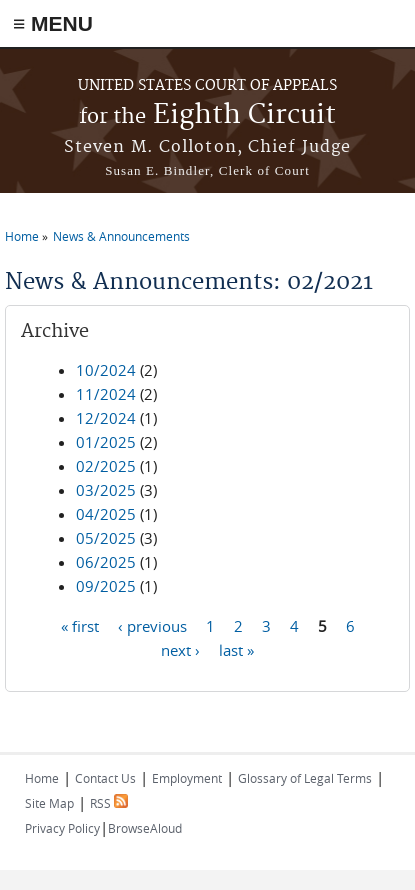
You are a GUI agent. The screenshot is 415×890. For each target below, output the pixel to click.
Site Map (49, 803)
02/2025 (106, 466)
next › (180, 649)
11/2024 (106, 394)
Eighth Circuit (207, 115)
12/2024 (106, 418)
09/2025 (106, 586)
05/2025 (106, 538)
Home (22, 236)
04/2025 (106, 514)
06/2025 (106, 562)
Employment (187, 778)
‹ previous (152, 625)
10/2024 (106, 370)
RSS (109, 803)
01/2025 (106, 442)
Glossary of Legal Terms (305, 778)
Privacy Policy (62, 828)
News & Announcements (121, 236)
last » (236, 649)
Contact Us (105, 778)
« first (80, 625)
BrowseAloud (145, 828)
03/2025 (106, 490)
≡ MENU (53, 23)
